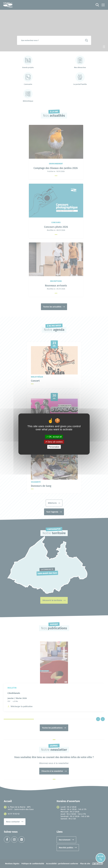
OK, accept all (54, 437)
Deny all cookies (54, 442)
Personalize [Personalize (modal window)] (54, 447)
